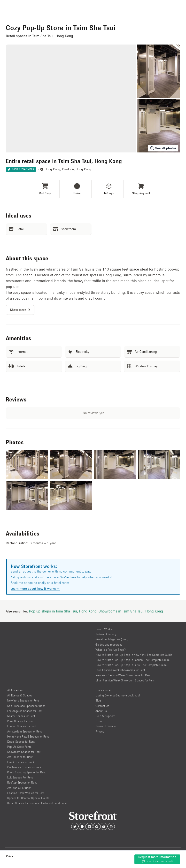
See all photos (163, 148)
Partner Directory (106, 634)
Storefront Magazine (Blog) (112, 639)
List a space (103, 690)
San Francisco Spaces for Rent (26, 706)
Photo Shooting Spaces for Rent (27, 772)
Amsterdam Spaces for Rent (25, 731)
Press (99, 721)
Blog (98, 700)
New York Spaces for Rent (23, 700)
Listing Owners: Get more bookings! (118, 695)
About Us (101, 711)
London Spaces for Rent (22, 726)
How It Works (104, 629)
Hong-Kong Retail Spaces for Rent (28, 736)
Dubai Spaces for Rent (21, 742)
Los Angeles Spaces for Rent (25, 711)
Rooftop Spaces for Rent (22, 782)
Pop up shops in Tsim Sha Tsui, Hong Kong (63, 611)
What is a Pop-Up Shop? (111, 650)
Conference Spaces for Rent (24, 767)
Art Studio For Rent (19, 788)
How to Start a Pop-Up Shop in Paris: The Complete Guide (131, 665)
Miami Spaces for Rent (21, 716)
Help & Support (105, 716)
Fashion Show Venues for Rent (26, 793)
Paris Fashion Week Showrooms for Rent (120, 670)
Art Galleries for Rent (20, 757)
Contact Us (102, 706)
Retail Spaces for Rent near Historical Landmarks (37, 803)
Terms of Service (106, 726)
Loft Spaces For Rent (20, 777)
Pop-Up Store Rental (20, 747)
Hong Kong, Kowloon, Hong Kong (68, 169)
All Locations (15, 690)
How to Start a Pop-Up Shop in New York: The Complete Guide (134, 655)
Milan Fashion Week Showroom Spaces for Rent (125, 680)
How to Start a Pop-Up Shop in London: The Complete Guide (132, 660)
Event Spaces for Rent (21, 762)
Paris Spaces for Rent (20, 721)
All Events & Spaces (20, 695)
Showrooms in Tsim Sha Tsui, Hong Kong (131, 611)
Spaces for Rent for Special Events (28, 798)
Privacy (100, 731)
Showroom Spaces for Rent (24, 752)
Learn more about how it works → (35, 589)
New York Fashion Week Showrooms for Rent (123, 675)
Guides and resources (109, 645)
